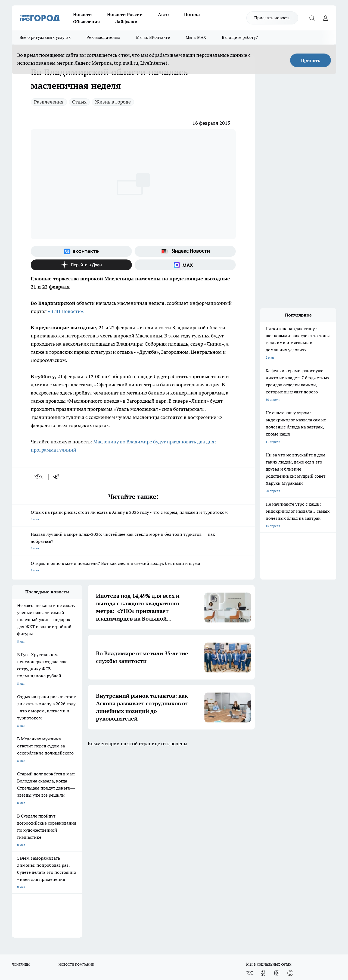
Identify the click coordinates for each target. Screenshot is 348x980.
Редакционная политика (167, 811)
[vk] (39, 477)
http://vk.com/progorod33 (60, 932)
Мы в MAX (196, 37)
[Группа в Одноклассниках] (263, 788)
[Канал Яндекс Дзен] (81, 265)
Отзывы (18, 817)
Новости (83, 14)
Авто (163, 14)
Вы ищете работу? (240, 37)
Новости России (125, 14)
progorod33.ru (173, 919)
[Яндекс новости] (185, 251)
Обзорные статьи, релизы (100, 817)
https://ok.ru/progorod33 (101, 932)
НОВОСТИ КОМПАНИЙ (76, 780)
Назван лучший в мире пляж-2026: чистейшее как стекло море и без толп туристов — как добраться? (133, 542)
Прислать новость (272, 18)
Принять (311, 60)
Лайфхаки (126, 21)
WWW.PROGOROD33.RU (58, 849)
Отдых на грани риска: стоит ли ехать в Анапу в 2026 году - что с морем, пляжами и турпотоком (133, 516)
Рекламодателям (103, 37)
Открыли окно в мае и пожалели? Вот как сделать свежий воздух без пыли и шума (133, 567)
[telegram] (58, 477)
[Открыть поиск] (312, 18)
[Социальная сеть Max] (185, 265)
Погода (192, 14)
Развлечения (49, 102)
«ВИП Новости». (66, 311)
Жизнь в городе (113, 102)
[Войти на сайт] (325, 18)
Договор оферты (24, 824)
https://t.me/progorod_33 (142, 932)
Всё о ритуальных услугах (45, 37)
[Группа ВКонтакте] (81, 251)
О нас (16, 811)
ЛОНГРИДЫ (21, 780)
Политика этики (92, 811)
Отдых (79, 102)
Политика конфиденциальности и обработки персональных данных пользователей (175, 829)
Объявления (86, 21)
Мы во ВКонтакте (153, 37)
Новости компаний (95, 824)
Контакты (156, 817)
